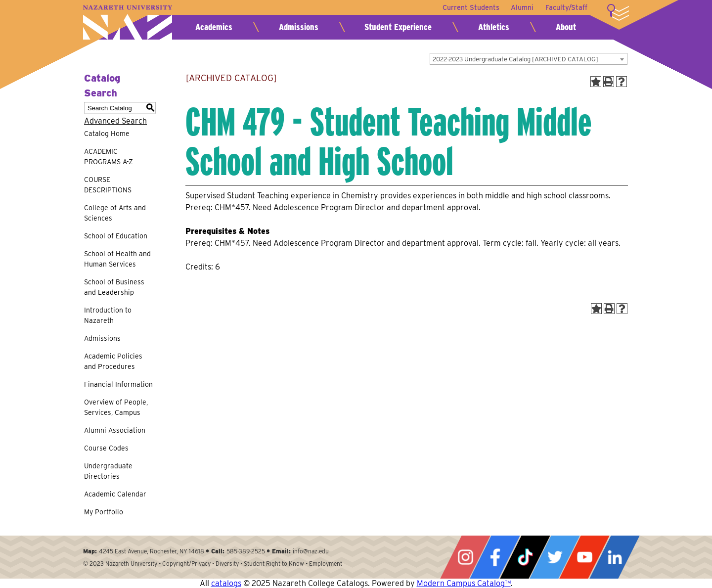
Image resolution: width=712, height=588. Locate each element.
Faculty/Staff (566, 7)
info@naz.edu (311, 551)
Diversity (227, 564)
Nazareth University (128, 23)
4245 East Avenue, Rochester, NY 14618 (152, 551)
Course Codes (106, 448)
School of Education (116, 236)
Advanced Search (115, 121)
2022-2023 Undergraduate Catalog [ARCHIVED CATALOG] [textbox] (515, 59)
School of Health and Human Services (117, 259)
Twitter (555, 557)
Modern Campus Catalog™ (464, 583)
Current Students (470, 7)
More (618, 12)
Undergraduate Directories (108, 471)
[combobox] (529, 59)
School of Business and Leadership (114, 287)
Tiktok (525, 557)
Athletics (494, 27)
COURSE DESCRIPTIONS (108, 185)
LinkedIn (615, 557)
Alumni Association (115, 430)
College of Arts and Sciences (115, 213)
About (566, 27)
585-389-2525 (246, 551)
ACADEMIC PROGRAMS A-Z (109, 157)
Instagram (465, 557)
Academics (214, 27)
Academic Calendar (115, 494)
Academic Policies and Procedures (113, 361)
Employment (326, 564)
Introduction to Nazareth (108, 315)
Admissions (299, 27)
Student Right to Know (274, 564)
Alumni (522, 7)
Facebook (495, 557)
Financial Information (118, 384)
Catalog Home (107, 134)
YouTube (584, 557)
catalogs (226, 583)
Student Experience (398, 27)
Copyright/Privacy (186, 564)
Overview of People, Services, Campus (116, 407)
